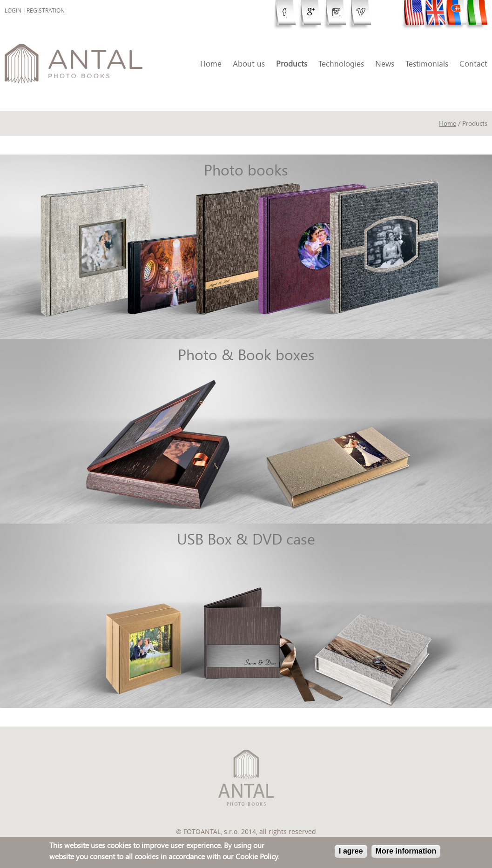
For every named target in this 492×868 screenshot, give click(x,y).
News (385, 64)
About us (249, 64)
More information (406, 852)
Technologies (341, 64)
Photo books (246, 170)
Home (211, 64)
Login (13, 10)
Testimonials (427, 64)
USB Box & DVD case (246, 539)
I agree (351, 852)
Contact (473, 64)
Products (292, 64)
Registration (46, 10)
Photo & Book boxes (246, 355)
